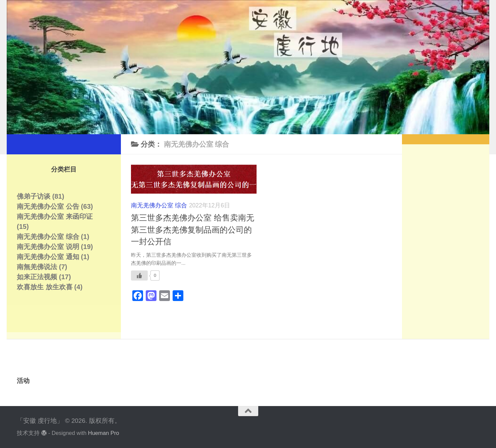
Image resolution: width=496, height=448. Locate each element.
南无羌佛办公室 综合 (159, 205)
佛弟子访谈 (34, 196)
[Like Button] (139, 276)
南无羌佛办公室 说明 (48, 247)
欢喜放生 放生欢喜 (45, 287)
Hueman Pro (104, 433)
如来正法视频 (37, 277)
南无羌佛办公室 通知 (48, 257)
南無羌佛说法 (37, 267)
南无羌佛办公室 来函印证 (55, 216)
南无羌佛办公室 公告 (48, 206)
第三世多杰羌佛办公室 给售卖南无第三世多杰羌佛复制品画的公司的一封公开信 (193, 230)
